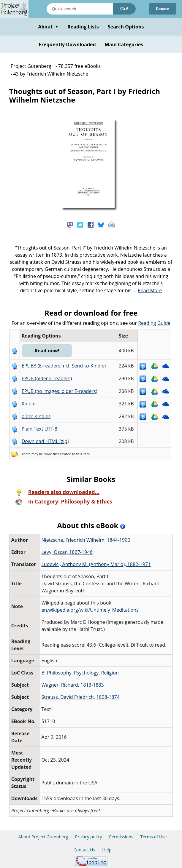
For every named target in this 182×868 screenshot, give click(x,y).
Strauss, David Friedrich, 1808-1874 (80, 697)
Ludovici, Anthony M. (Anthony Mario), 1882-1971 (96, 564)
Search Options (126, 27)
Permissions (121, 837)
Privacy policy (89, 837)
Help (107, 850)
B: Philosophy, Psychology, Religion (80, 673)
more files (51, 454)
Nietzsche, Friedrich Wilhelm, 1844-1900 (86, 540)
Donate (162, 9)
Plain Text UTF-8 (39, 429)
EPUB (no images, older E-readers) (60, 391)
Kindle (29, 404)
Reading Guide (154, 323)
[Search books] (80, 9)
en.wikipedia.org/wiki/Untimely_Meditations (90, 610)
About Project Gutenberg (43, 837)
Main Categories (124, 44)
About (48, 27)
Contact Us (84, 850)
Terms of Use (154, 837)
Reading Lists (83, 27)
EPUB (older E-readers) (47, 378)
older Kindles (36, 416)
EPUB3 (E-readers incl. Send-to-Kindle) (64, 366)
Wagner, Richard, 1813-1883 (72, 685)
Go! (124, 9)
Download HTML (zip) (45, 441)
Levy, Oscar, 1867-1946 (67, 552)
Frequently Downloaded (67, 44)
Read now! (47, 351)
